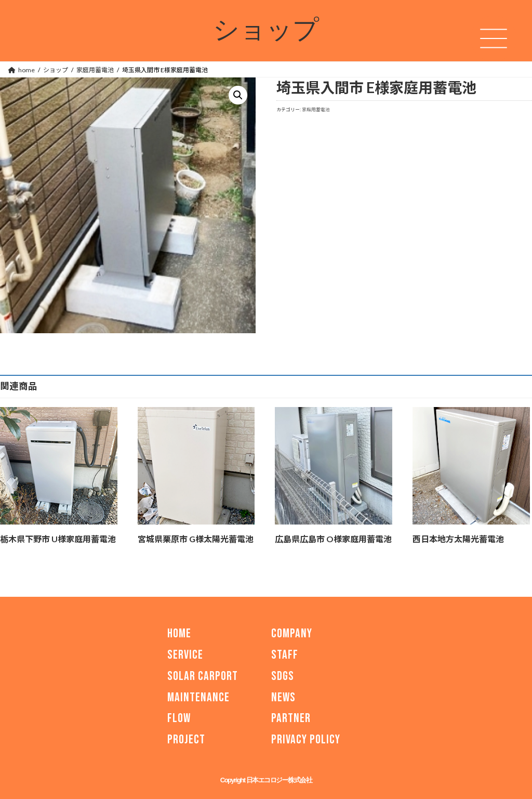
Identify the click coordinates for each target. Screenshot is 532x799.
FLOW (179, 718)
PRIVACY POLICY (306, 739)
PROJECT (186, 739)
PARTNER (291, 718)
